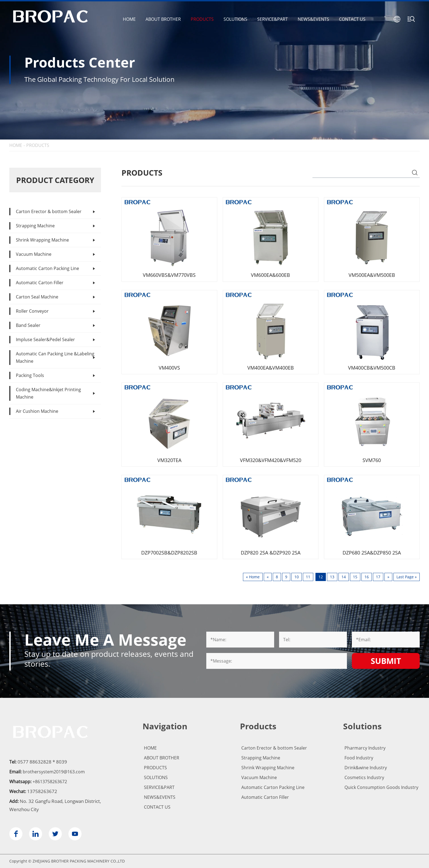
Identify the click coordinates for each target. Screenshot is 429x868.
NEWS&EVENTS (313, 19)
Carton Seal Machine (37, 297)
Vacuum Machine (34, 254)
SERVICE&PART (273, 19)
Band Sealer (28, 325)
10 (297, 577)
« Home (253, 577)
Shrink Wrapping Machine (42, 240)
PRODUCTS (202, 19)
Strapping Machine (35, 226)
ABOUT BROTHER (163, 19)
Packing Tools (30, 375)
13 (332, 577)
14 (344, 577)
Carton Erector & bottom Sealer (49, 211)
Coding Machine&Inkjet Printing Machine (48, 393)
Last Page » (407, 577)
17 (378, 577)
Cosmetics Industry (364, 777)
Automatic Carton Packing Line (47, 268)
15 (355, 577)
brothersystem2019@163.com (54, 772)
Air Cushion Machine (37, 411)
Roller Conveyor (32, 311)
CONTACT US (352, 19)
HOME (129, 19)
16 (367, 577)
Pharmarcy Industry (365, 748)
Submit (386, 661)
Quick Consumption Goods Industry (381, 787)
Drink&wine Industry (366, 768)
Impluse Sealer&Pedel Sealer (45, 339)
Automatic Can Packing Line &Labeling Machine (55, 357)
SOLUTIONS (235, 19)
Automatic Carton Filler (40, 283)
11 (308, 577)
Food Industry (359, 758)
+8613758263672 (50, 782)
